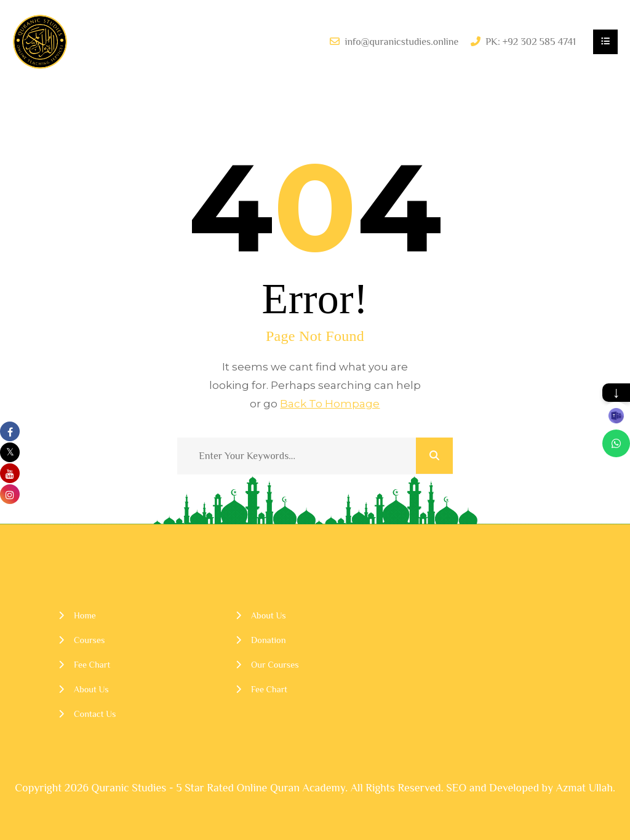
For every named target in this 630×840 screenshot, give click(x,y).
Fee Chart (92, 665)
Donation (269, 640)
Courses (89, 640)
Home (85, 615)
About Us (91, 689)
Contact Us (95, 714)
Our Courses (275, 665)
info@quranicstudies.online (401, 42)
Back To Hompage (330, 404)
